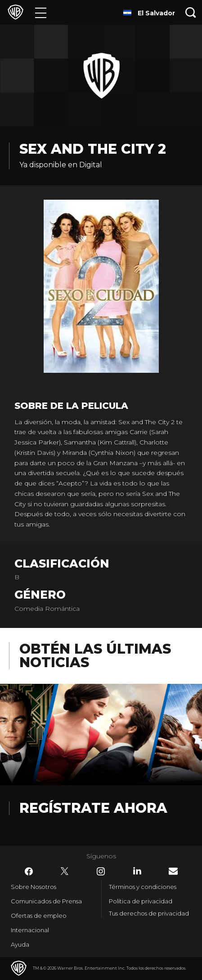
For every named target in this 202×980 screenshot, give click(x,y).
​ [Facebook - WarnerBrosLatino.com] (29, 871)
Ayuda (20, 944)
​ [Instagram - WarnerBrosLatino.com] (101, 871)
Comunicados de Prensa (46, 901)
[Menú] (41, 12)
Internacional (30, 930)
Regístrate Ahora (93, 808)
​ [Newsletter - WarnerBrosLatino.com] (173, 871)
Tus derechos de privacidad (149, 913)
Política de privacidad (141, 901)
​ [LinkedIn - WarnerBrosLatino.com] (137, 871)
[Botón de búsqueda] (191, 12)
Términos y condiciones (143, 887)
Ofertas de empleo (39, 916)
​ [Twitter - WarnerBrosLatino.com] (65, 871)
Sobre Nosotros (34, 887)
